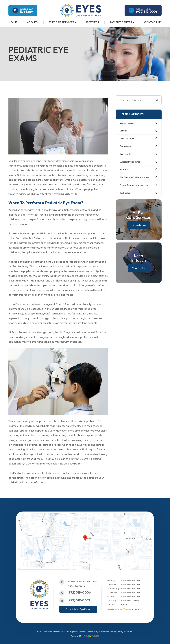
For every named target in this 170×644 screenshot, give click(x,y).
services (124, 131)
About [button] (33, 22)
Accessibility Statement (97, 632)
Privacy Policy (116, 632)
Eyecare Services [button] (62, 22)
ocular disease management (135, 186)
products (124, 170)
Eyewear (93, 22)
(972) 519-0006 (79, 592)
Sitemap (128, 632)
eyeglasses (126, 147)
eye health (126, 154)
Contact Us (153, 22)
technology (126, 194)
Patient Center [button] (122, 22)
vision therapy (128, 123)
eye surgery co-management (136, 178)
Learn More (139, 226)
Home (13, 22)
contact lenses (128, 139)
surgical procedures (130, 162)
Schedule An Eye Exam (78, 609)
